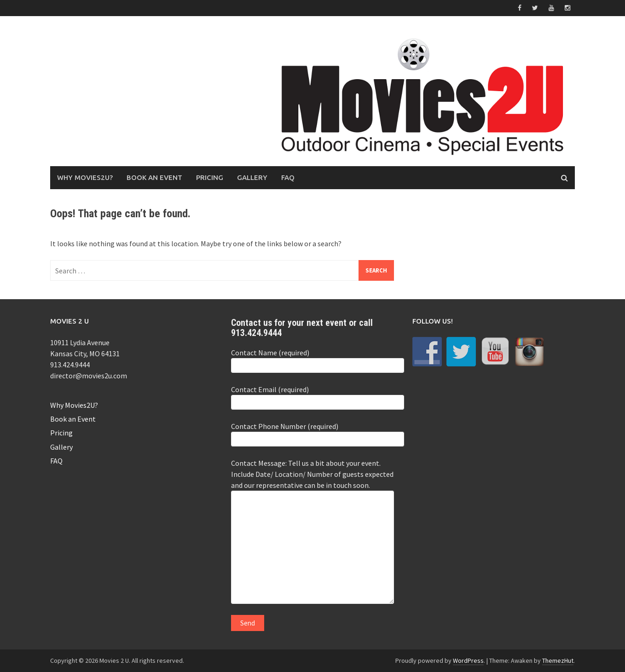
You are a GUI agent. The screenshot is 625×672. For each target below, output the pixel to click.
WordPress (468, 660)
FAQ (288, 177)
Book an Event (154, 177)
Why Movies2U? (85, 177)
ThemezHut (558, 660)
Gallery (252, 177)
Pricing (210, 177)
